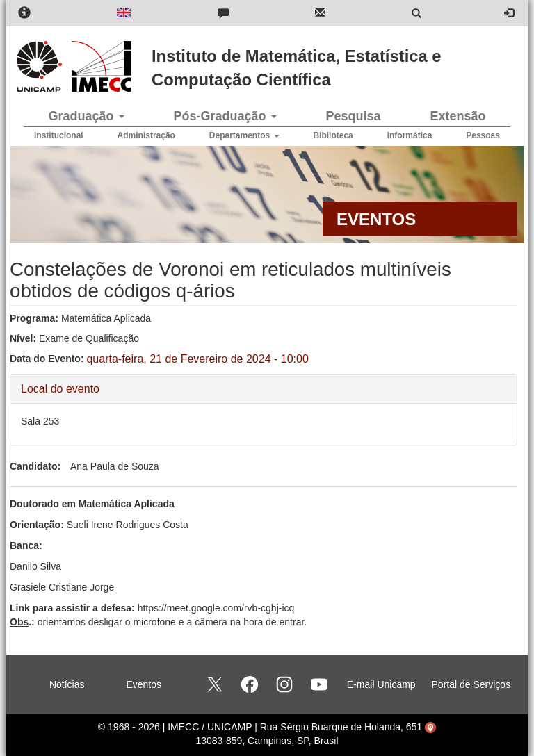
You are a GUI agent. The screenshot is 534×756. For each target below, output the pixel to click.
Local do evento (60, 388)
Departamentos (244, 135)
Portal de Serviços (471, 684)
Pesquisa (353, 116)
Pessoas (483, 135)
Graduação (86, 116)
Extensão (458, 116)
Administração (146, 135)
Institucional (59, 135)
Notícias (67, 684)
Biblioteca (333, 135)
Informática (410, 135)
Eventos (144, 684)
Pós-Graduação (225, 116)
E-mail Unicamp (381, 684)
